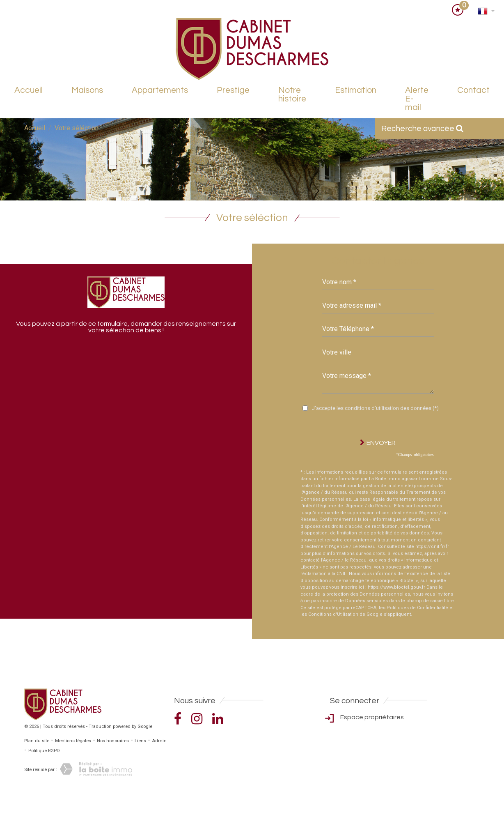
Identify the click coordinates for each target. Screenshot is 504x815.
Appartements (160, 90)
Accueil (29, 90)
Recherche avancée (422, 129)
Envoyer (378, 443)
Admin (159, 741)
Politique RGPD (44, 751)
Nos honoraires (113, 741)
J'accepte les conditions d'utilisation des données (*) (375, 408)
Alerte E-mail (417, 99)
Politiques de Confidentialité (417, 608)
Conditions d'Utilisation (333, 614)
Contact (473, 90)
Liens (140, 741)
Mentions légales (73, 741)
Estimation (356, 90)
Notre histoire (292, 94)
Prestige (233, 90)
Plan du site (37, 741)
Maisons (87, 90)
